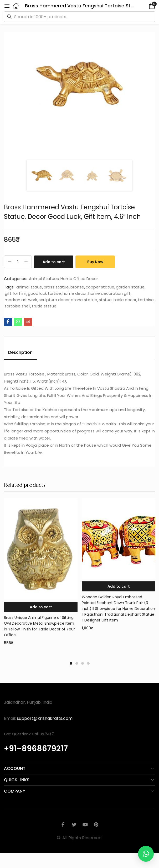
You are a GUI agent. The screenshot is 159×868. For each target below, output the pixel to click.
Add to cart (54, 262)
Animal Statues (44, 279)
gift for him (16, 293)
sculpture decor (54, 300)
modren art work (21, 300)
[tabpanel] (41, 577)
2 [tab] (77, 663)
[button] (145, 6)
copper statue (100, 287)
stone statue (84, 300)
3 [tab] (83, 663)
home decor (75, 293)
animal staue (29, 287)
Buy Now (95, 262)
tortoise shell (17, 306)
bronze (77, 287)
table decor (125, 300)
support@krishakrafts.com (45, 718)
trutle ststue (44, 306)
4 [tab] (88, 663)
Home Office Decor (79, 279)
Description (20, 352)
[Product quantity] (18, 262)
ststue (105, 300)
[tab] (22, 353)
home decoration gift (109, 293)
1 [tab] (71, 663)
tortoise (146, 300)
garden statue (130, 287)
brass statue (56, 287)
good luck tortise (44, 293)
